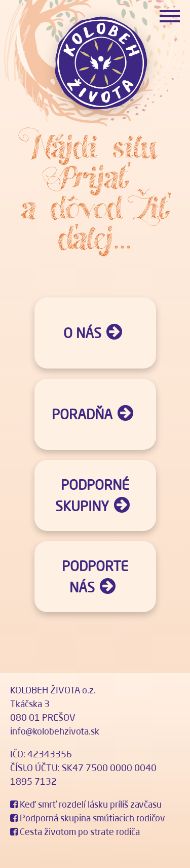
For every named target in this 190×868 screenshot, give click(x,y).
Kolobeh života (100, 63)
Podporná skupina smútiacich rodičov (88, 818)
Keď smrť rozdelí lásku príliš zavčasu (86, 804)
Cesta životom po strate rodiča (75, 831)
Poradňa (82, 414)
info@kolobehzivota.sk (55, 731)
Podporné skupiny (92, 495)
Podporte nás (95, 577)
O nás (82, 333)
